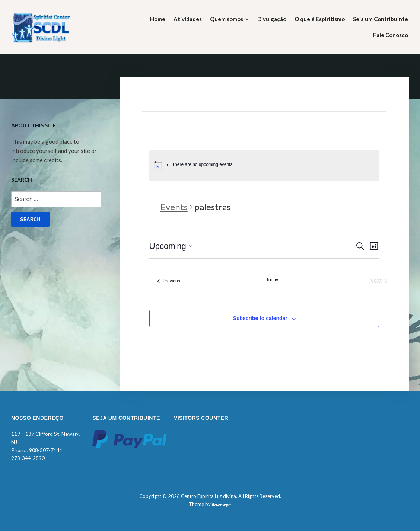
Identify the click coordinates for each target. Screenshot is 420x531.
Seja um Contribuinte (381, 19)
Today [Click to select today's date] (272, 280)
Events (174, 207)
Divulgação (272, 19)
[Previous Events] (169, 281)
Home (158, 19)
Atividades (188, 19)
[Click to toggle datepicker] (171, 246)
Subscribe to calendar (260, 318)
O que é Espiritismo (320, 19)
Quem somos (227, 19)
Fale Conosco (391, 35)
